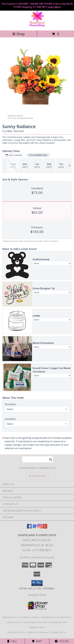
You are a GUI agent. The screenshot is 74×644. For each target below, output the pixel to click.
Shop (19, 34)
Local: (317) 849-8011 (37, 550)
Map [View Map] (37, 641)
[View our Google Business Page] (34, 528)
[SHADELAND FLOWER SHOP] (37, 26)
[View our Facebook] (29, 528)
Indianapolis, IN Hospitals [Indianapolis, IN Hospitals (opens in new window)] (56, 617)
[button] (37, 583)
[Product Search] (38, 459)
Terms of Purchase (38, 632)
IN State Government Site (52, 622)
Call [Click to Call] (12, 641)
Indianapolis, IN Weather (21, 622)
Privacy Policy (16, 632)
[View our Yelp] (45, 528)
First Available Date (38, 155)
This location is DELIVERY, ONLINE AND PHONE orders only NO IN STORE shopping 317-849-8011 (37, 5)
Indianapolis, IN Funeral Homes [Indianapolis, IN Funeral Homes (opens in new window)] (21, 617)
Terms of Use (59, 632)
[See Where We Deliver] (37, 476)
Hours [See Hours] (62, 641)
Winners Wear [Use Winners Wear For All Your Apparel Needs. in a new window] (37, 595)
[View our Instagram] (40, 528)
